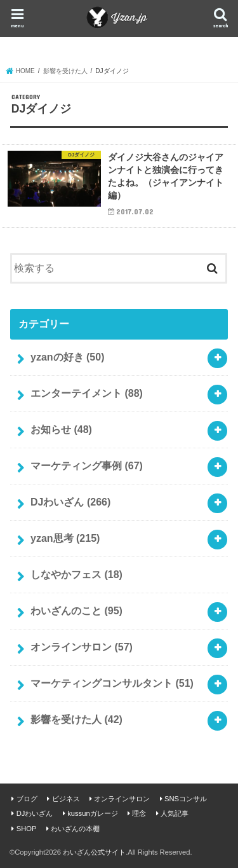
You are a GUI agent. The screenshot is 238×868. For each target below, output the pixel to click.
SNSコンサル (186, 799)
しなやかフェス (76, 575)
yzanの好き (67, 357)
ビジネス (66, 799)
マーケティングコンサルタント (112, 683)
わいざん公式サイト (94, 852)
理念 (139, 813)
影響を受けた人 (76, 720)
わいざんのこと (76, 611)
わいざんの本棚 (75, 829)
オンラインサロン (82, 647)
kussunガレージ (92, 813)
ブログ (27, 799)
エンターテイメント (87, 393)
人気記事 (175, 813)
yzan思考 (65, 538)
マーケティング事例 (87, 466)
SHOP (27, 829)
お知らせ (61, 430)
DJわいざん (70, 502)
